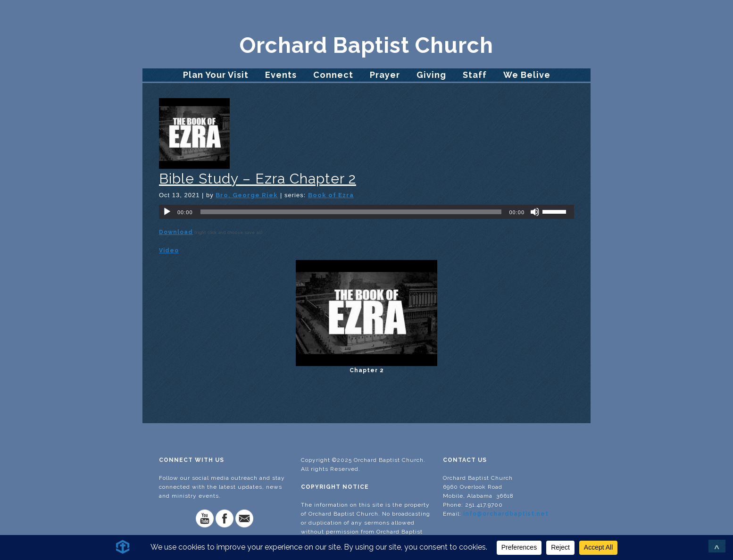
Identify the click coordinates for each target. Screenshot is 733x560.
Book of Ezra (331, 195)
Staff (475, 75)
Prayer (385, 75)
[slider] (351, 212)
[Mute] (535, 212)
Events (281, 75)
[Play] (167, 212)
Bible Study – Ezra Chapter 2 (258, 179)
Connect (333, 75)
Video (169, 251)
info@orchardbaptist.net (506, 514)
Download (176, 232)
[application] (366, 212)
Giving (431, 75)
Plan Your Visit (216, 75)
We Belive (527, 75)
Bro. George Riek (247, 195)
